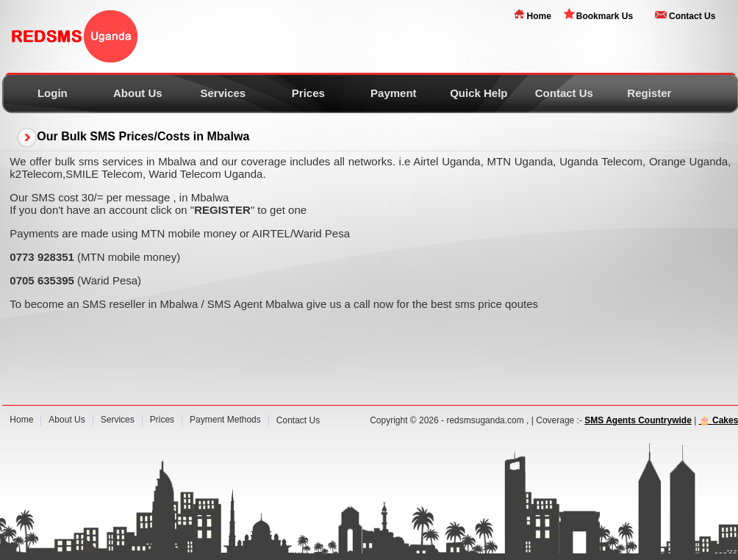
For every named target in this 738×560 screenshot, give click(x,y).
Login (53, 93)
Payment (394, 93)
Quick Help (479, 93)
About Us (138, 93)
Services (223, 93)
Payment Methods (225, 420)
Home (538, 16)
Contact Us (692, 16)
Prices (308, 93)
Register (649, 93)
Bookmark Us (605, 16)
